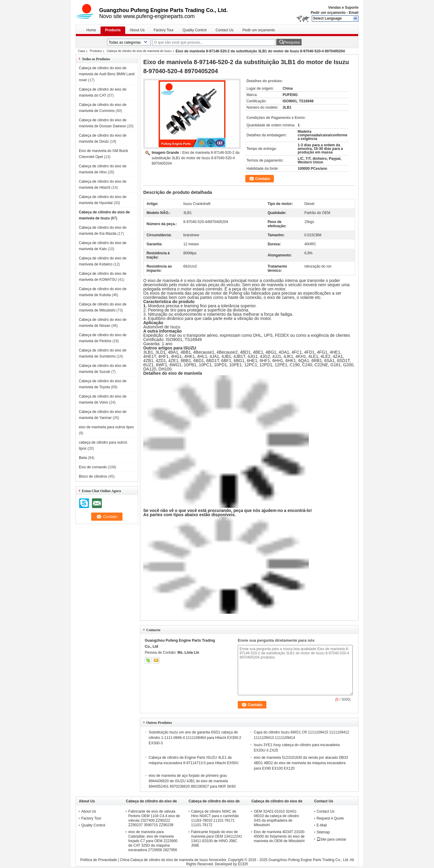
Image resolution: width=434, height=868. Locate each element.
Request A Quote (330, 818)
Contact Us (224, 30)
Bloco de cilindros (93, 476)
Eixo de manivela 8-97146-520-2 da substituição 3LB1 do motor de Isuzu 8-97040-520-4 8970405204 (196, 158)
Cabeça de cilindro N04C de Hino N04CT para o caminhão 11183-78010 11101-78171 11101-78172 (215, 818)
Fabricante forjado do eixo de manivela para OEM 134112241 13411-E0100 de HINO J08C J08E (217, 839)
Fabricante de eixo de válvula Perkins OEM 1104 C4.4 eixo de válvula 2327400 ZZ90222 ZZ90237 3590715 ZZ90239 (154, 818)
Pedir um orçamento (328, 13)
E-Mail (322, 825)
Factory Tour (163, 30)
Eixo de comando (93, 467)
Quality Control (195, 30)
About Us (137, 30)
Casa (81, 51)
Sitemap (323, 832)
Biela (83, 458)
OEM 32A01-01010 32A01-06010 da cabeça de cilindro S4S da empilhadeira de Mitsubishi (276, 818)
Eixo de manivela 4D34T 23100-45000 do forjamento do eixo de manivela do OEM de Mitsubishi (279, 836)
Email (354, 13)
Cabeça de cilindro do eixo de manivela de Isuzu (139, 51)
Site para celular (332, 839)
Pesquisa (291, 42)
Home (91, 30)
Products (113, 30)
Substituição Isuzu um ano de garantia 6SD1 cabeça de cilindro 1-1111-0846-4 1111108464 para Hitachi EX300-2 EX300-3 (195, 738)
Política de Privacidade (98, 860)
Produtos (96, 51)
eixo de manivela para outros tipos (106, 427)
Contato (263, 179)
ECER (243, 864)
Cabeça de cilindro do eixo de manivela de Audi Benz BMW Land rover (107, 74)
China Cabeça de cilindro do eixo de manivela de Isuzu (164, 860)
